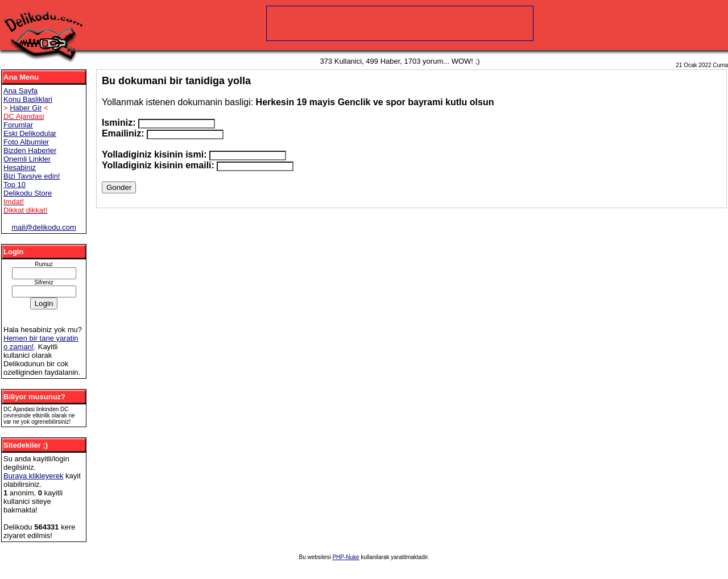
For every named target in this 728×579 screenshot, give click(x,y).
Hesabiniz (20, 168)
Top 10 (15, 185)
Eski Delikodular (30, 133)
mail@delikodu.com (44, 227)
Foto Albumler (26, 142)
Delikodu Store (28, 193)
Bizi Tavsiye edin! (32, 176)
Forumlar (18, 125)
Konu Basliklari (28, 99)
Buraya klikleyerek (34, 476)
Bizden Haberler (30, 150)
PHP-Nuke (346, 557)
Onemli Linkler (27, 159)
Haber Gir (26, 108)
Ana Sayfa (20, 91)
